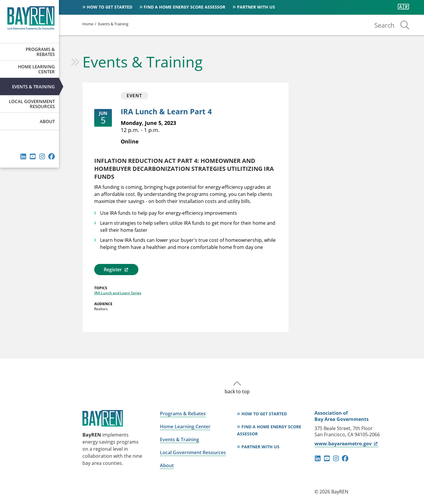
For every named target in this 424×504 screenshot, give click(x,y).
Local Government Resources (32, 104)
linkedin (23, 156)
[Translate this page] (403, 7)
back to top (237, 391)
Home (88, 24)
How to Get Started (110, 7)
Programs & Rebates (40, 52)
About (47, 121)
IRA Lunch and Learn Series (118, 293)
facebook (52, 156)
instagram (42, 156)
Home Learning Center (36, 69)
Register (116, 270)
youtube (33, 156)
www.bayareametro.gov (346, 444)
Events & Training (33, 87)
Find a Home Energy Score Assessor (184, 7)
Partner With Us (256, 7)
